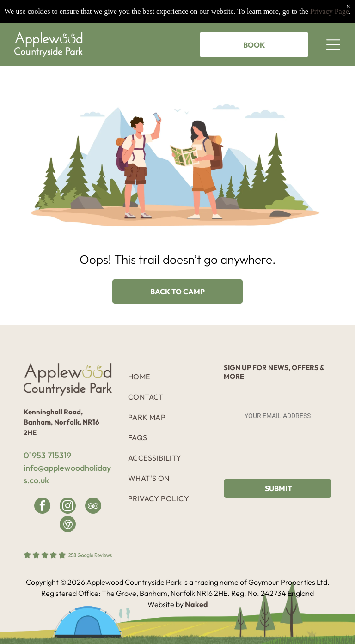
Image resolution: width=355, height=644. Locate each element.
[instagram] (68, 507)
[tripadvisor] (93, 507)
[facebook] (42, 507)
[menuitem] (171, 377)
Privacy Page (330, 11)
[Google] (68, 525)
